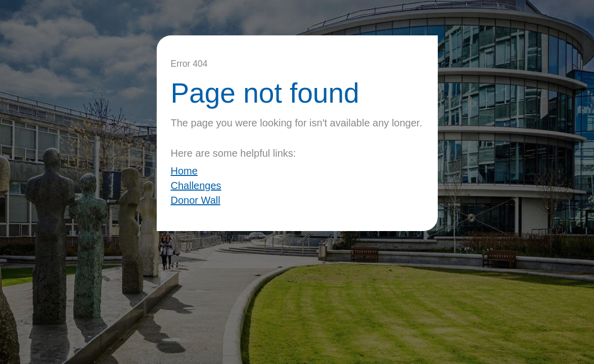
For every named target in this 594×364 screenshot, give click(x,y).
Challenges (196, 186)
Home (184, 171)
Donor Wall (196, 200)
